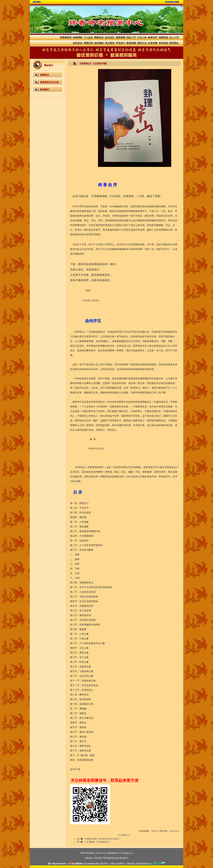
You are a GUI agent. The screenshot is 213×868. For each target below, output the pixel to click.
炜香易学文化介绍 (49, 82)
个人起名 (88, 38)
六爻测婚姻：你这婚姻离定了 (98, 842)
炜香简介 (45, 75)
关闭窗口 (124, 835)
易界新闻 (120, 38)
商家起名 (99, 38)
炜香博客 (78, 38)
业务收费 (153, 43)
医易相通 (131, 43)
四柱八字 (131, 38)
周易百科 (88, 43)
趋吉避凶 (99, 43)
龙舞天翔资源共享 (144, 864)
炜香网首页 (66, 38)
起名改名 (78, 43)
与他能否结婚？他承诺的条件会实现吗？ (103, 839)
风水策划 (110, 43)
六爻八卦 (142, 38)
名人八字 (174, 38)
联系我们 (174, 43)
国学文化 (142, 43)
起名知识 (110, 38)
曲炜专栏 (153, 38)
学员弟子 (120, 43)
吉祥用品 (163, 43)
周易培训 (163, 38)
